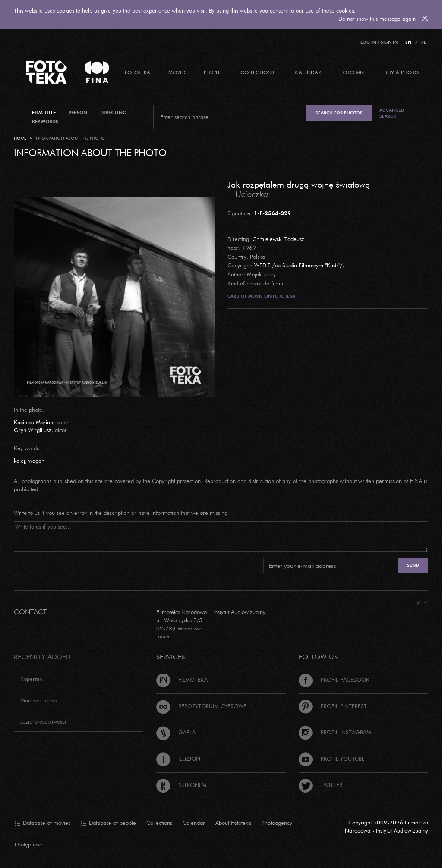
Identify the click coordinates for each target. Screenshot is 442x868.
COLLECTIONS (257, 72)
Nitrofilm (181, 785)
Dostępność (28, 844)
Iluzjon (178, 758)
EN (408, 42)
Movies (177, 72)
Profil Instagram (335, 732)
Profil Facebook (334, 680)
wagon (36, 461)
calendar (308, 72)
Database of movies (43, 823)
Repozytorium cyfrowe (201, 706)
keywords (45, 122)
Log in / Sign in (379, 42)
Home (20, 138)
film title (44, 113)
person (78, 113)
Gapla (176, 732)
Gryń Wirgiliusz (33, 430)
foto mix (352, 72)
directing (113, 113)
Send (413, 565)
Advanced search (392, 113)
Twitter (320, 785)
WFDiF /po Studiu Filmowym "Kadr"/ (298, 265)
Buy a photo (401, 72)
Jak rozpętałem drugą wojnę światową (299, 184)
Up (422, 602)
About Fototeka (233, 823)
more (163, 636)
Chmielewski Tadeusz (278, 239)
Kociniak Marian (33, 422)
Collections (159, 823)
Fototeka (137, 72)
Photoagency (277, 823)
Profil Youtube (332, 758)
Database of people (108, 823)
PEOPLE (212, 72)
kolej (19, 461)
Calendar (194, 823)
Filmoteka (182, 680)
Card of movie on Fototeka (261, 296)
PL (424, 42)
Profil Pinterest (333, 706)
